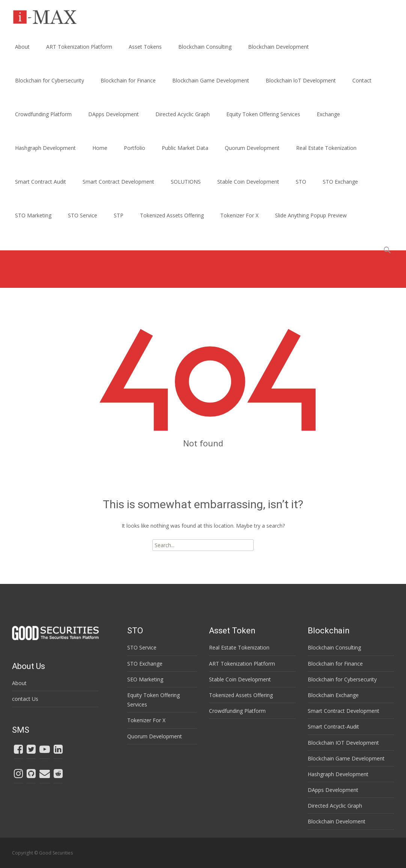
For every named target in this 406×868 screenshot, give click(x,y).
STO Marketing (33, 215)
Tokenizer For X (239, 215)
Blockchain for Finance (128, 80)
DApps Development (114, 114)
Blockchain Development (278, 47)
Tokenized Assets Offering (172, 215)
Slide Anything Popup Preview (311, 215)
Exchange (328, 114)
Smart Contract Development (118, 182)
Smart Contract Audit (41, 182)
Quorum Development (252, 148)
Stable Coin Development (248, 182)
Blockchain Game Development (211, 80)
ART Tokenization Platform (79, 47)
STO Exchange (340, 182)
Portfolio (135, 148)
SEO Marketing (145, 679)
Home (100, 148)
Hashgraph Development (45, 148)
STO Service (83, 215)
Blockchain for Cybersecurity (50, 80)
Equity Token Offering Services (263, 114)
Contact (362, 80)
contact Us (25, 699)
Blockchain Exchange (333, 695)
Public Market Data (185, 148)
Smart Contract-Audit (333, 727)
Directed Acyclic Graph (183, 114)
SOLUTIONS (186, 182)
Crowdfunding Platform (43, 114)
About (22, 47)
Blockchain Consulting (205, 47)
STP (119, 215)
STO (301, 182)
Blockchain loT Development (301, 80)
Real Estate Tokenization (326, 148)
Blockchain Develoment (337, 821)
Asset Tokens (145, 47)
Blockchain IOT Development (343, 743)
